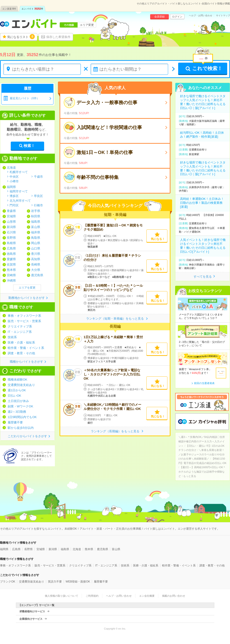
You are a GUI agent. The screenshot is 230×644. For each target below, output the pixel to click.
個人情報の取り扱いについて (62, 596)
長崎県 (36, 264)
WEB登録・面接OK (78, 582)
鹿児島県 (37, 275)
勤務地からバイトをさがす (27, 298)
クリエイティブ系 (20, 326)
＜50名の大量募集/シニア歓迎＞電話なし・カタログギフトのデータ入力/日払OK (112, 374)
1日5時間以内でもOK (22, 417)
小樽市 (14, 181)
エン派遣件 (9, 9)
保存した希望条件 (58, 37)
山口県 (36, 248)
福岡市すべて (19, 191)
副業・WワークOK (20, 406)
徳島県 (11, 254)
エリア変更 (87, 25)
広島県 (11, 248)
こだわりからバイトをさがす (27, 436)
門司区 (14, 205)
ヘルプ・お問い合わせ (201, 16)
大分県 (36, 270)
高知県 (36, 259)
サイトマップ (223, 16)
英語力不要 (55, 582)
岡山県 (36, 243)
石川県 (11, 232)
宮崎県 (11, 275)
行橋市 (38, 205)
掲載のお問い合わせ (174, 596)
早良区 (38, 196)
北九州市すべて (20, 201)
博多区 (14, 196)
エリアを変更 (27, 288)
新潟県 (11, 227)
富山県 (36, 227)
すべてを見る (203, 277)
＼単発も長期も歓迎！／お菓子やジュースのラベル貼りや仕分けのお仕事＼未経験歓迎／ (202, 454)
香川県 (36, 254)
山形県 (11, 222)
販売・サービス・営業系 (24, 321)
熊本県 (11, 270)
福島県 (36, 222)
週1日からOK (17, 390)
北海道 (11, 168)
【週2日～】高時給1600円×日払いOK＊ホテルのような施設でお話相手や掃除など (202, 472)
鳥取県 (36, 238)
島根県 (11, 243)
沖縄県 (11, 281)
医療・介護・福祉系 (21, 342)
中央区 (14, 177)
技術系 (12, 337)
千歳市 (38, 177)
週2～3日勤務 (17, 412)
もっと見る (190, 476)
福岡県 (11, 187)
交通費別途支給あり (21, 385)
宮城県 (11, 216)
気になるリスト (21, 37)
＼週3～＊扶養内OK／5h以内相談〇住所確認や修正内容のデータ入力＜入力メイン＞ (202, 441)
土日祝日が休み (18, 401)
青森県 (11, 211)
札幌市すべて (19, 172)
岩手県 (36, 211)
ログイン (177, 17)
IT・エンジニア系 (20, 332)
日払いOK (14, 396)
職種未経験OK (18, 380)
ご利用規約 (92, 596)
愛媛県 (11, 259)
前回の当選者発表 (204, 383)
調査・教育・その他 (21, 353)
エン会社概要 (147, 596)
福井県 (36, 232)
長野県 (11, 238)
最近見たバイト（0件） (25, 98)
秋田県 (36, 216)
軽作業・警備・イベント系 (26, 348)
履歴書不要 (15, 422)
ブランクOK (8, 582)
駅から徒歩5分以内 (21, 428)
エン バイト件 (32, 9)
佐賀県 (11, 264)
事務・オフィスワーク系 (24, 316)
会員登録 (159, 17)
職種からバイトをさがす (27, 362)
